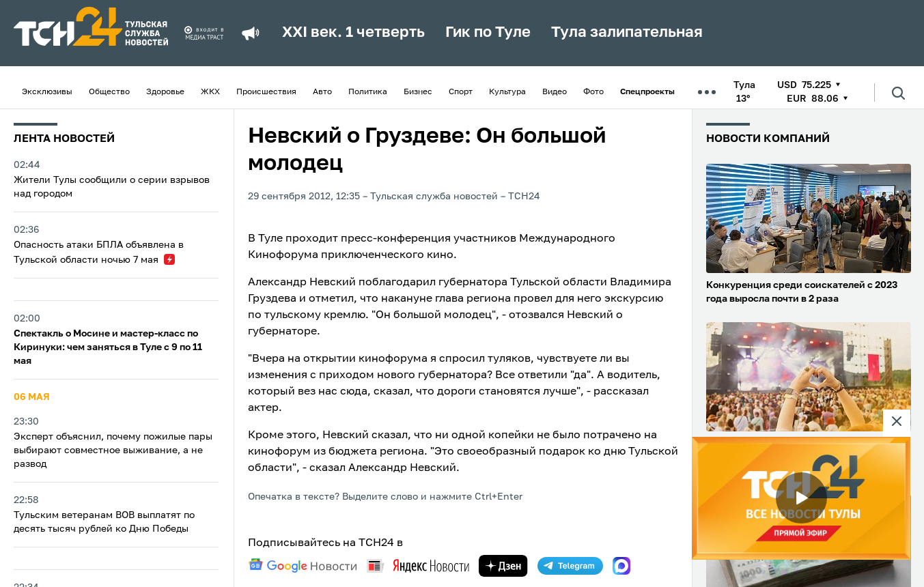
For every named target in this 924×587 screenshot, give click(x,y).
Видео (555, 92)
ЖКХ (210, 92)
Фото (593, 92)
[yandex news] (418, 565)
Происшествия (266, 92)
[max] (621, 566)
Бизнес (418, 92)
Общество (109, 92)
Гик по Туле (488, 33)
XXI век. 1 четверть (353, 33)
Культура (507, 92)
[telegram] (570, 566)
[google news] (303, 566)
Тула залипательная (627, 33)
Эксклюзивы (47, 92)
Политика (368, 92)
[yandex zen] (503, 566)
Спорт (461, 92)
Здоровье (165, 92)
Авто (322, 92)
